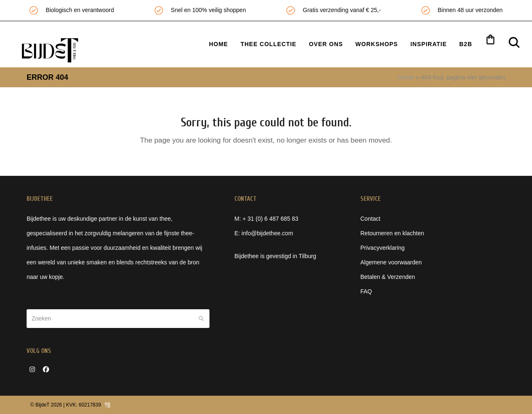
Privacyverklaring (383, 248)
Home (406, 77)
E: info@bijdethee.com (264, 233)
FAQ (366, 291)
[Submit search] (201, 318)
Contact (370, 219)
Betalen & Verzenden (388, 277)
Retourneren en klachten (392, 233)
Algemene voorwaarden (391, 262)
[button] (490, 41)
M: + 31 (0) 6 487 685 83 (266, 219)
